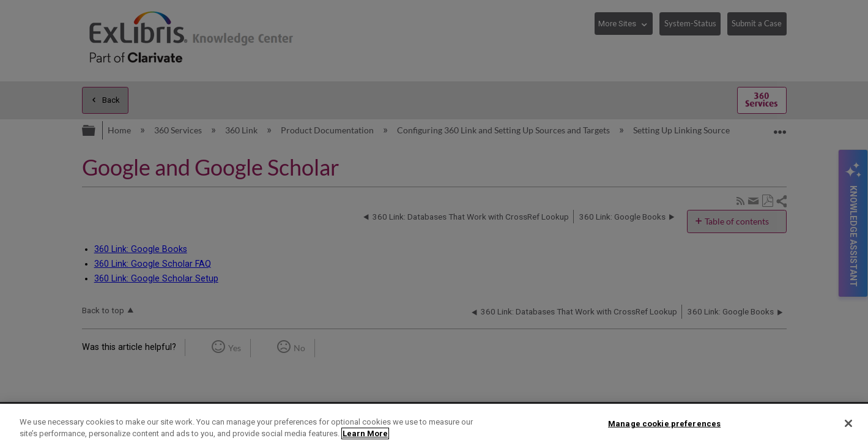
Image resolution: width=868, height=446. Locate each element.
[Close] (848, 423)
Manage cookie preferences (664, 424)
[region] (434, 425)
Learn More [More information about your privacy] (365, 433)
